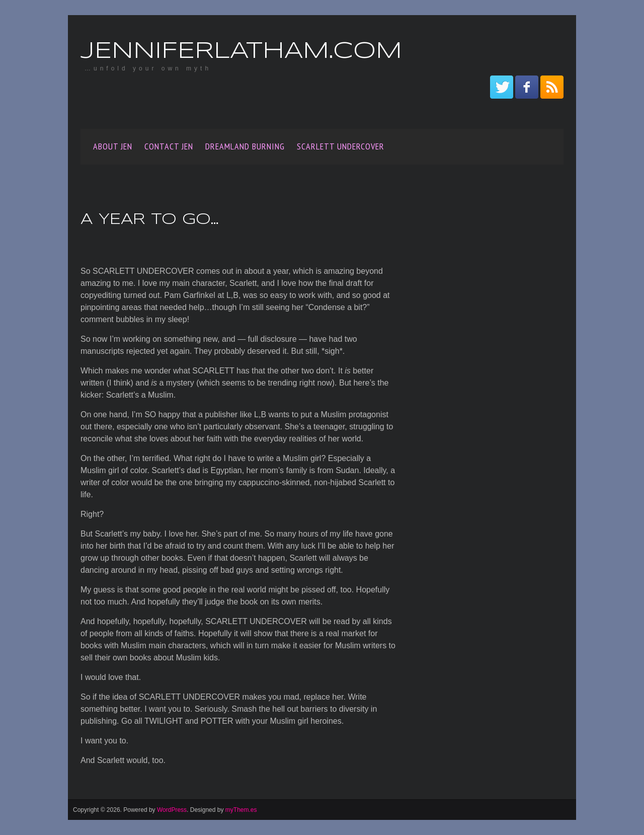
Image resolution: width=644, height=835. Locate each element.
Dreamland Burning (245, 146)
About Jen (113, 146)
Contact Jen (169, 146)
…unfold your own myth (148, 68)
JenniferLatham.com (241, 52)
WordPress (172, 810)
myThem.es (241, 810)
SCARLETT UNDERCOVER (341, 146)
